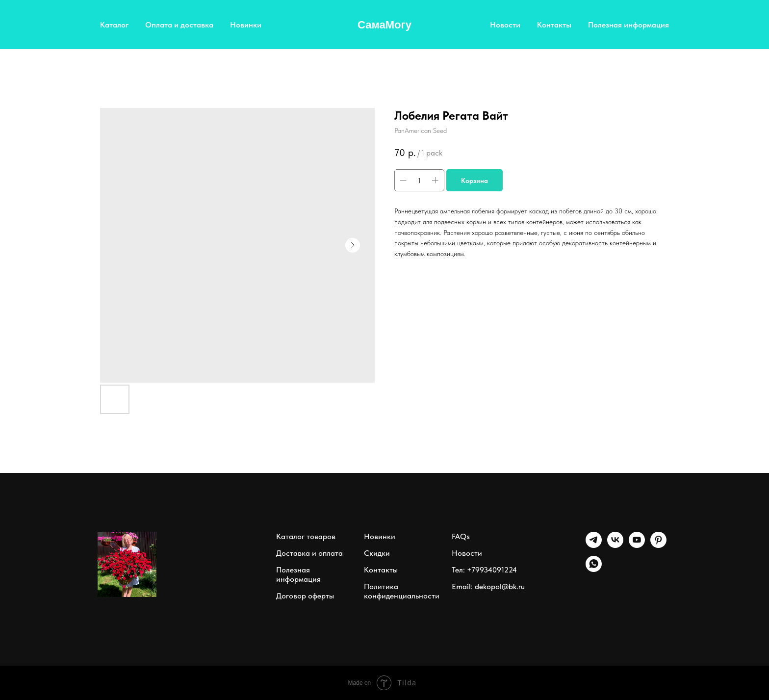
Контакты (554, 25)
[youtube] (637, 545)
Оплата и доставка (179, 25)
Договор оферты (305, 596)
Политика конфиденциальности (402, 591)
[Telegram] (594, 545)
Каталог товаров (306, 536)
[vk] (615, 545)
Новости (505, 25)
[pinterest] (658, 545)
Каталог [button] (114, 25)
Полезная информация (628, 25)
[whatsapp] (594, 569)
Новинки (246, 25)
